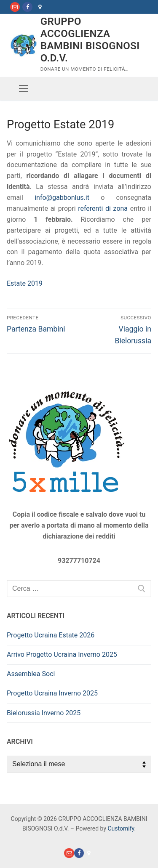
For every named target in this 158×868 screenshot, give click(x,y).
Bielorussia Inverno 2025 (44, 713)
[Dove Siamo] (40, 7)
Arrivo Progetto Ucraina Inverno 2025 (62, 654)
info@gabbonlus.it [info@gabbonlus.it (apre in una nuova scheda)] (62, 198)
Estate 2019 (25, 283)
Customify (121, 828)
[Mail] (15, 7)
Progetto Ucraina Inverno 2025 (52, 693)
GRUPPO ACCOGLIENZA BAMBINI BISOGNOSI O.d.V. (90, 40)
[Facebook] (27, 7)
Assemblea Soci (31, 674)
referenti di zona (103, 208)
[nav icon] (24, 89)
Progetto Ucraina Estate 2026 (51, 635)
